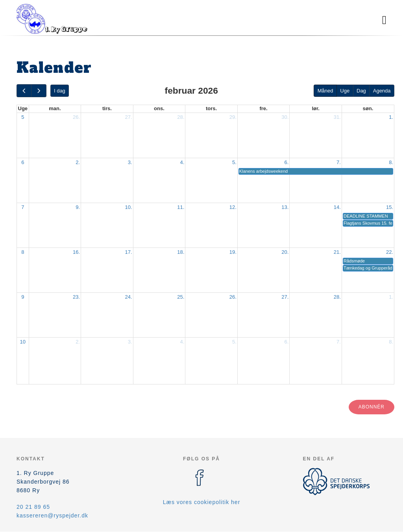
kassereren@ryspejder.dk (52, 515)
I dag (60, 91)
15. (390, 207)
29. (233, 117)
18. (181, 252)
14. (337, 207)
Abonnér (372, 407)
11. (181, 207)
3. (130, 162)
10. (129, 207)
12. (233, 207)
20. (285, 252)
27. (129, 117)
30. (285, 117)
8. (391, 162)
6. (287, 162)
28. (181, 117)
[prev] (24, 91)
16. (76, 252)
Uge (345, 91)
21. (337, 252)
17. (129, 252)
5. (234, 162)
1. (391, 117)
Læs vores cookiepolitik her (202, 502)
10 (23, 342)
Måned (325, 91)
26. (76, 117)
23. (76, 297)
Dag (361, 91)
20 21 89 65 (33, 507)
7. (339, 162)
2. (78, 162)
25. (181, 297)
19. (233, 252)
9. (78, 207)
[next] (39, 91)
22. (390, 252)
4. (182, 162)
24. (129, 297)
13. (285, 207)
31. (337, 117)
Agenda (382, 91)
